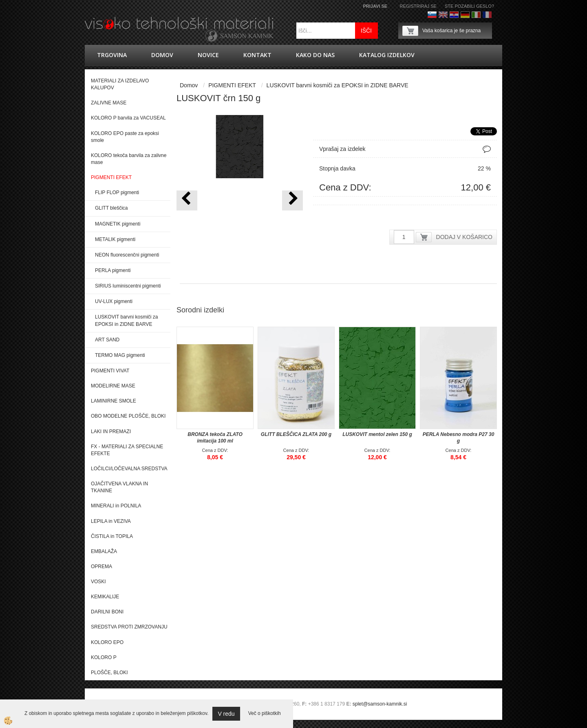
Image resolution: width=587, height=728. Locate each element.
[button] (292, 200)
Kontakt (257, 55)
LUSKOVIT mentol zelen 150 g (377, 434)
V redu (226, 714)
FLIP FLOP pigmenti (117, 193)
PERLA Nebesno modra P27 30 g (459, 438)
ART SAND (107, 340)
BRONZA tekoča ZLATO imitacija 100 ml (215, 438)
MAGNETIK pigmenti (118, 224)
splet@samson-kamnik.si (380, 704)
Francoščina (487, 15)
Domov (162, 55)
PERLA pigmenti (113, 270)
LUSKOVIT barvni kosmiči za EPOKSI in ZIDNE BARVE (127, 320)
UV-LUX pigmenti (114, 301)
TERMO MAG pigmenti (120, 355)
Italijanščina (476, 15)
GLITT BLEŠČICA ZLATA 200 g (296, 434)
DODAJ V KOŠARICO (464, 237)
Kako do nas (315, 55)
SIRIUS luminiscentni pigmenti (128, 286)
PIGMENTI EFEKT (232, 85)
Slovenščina (432, 15)
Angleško (443, 15)
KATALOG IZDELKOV (387, 55)
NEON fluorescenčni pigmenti (127, 255)
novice (208, 55)
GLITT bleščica (111, 208)
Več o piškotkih (265, 713)
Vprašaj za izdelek (342, 149)
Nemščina (465, 15)
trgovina (112, 55)
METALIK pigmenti (115, 239)
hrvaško (454, 15)
